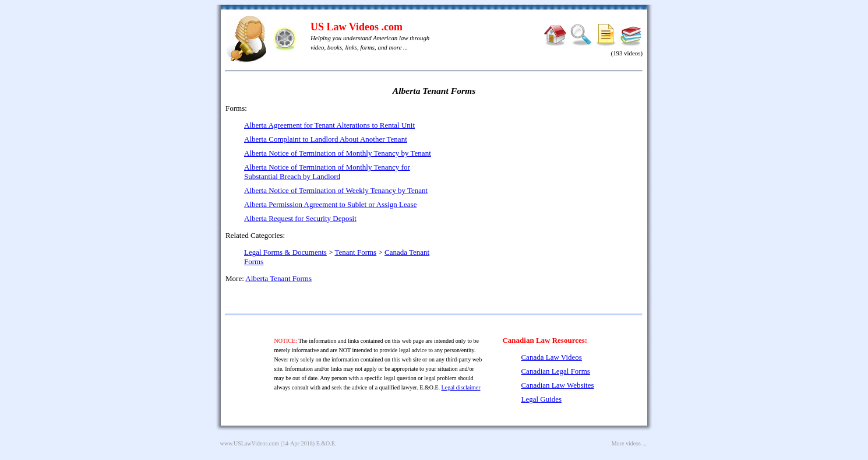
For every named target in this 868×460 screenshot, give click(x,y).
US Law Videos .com (357, 27)
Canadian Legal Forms (555, 371)
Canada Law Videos (551, 357)
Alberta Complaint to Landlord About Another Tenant (326, 139)
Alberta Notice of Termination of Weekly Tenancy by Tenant (336, 190)
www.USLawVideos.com (250, 443)
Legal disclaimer (461, 387)
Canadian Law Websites (557, 385)
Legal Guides (541, 399)
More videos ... (629, 443)
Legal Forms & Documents (285, 252)
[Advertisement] (542, 187)
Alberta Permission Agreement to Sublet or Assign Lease (330, 204)
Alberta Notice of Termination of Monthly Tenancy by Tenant (338, 153)
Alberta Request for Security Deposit (300, 218)
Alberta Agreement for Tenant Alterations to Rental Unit (329, 125)
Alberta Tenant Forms (278, 278)
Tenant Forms (356, 252)
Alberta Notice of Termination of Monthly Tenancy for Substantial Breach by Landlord (327, 172)
